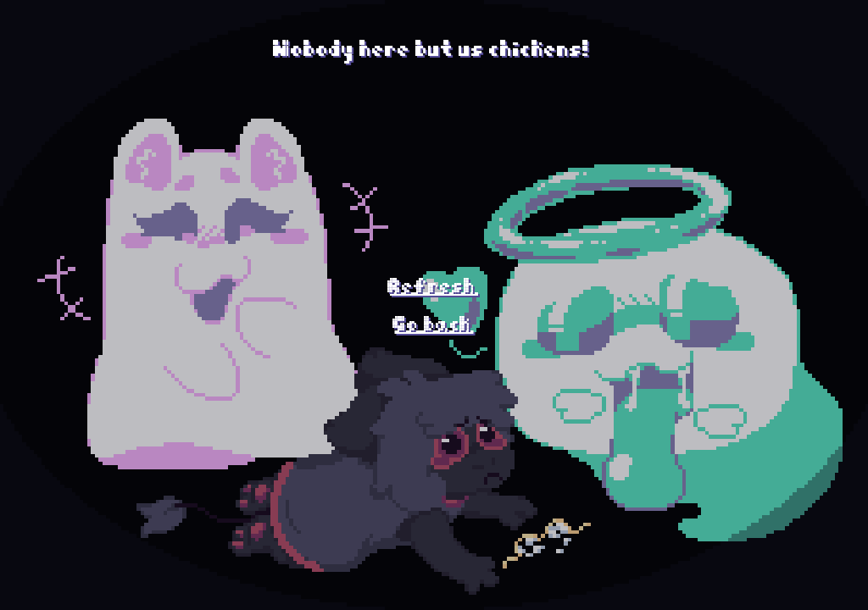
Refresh (434, 280)
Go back (434, 318)
